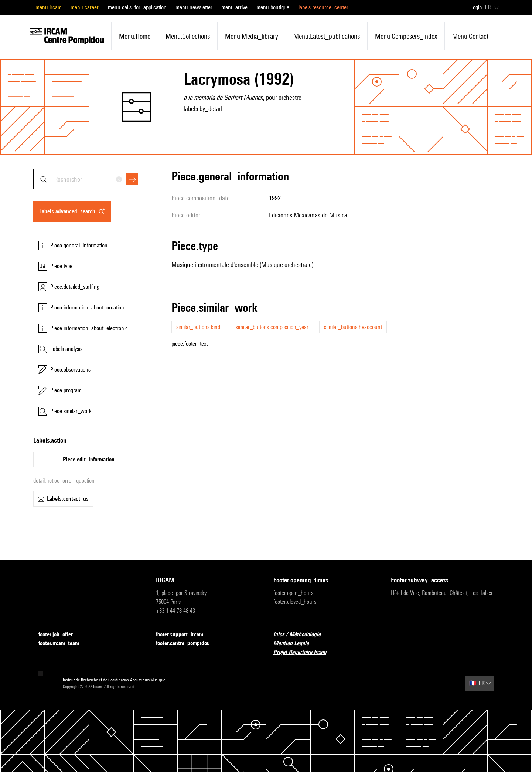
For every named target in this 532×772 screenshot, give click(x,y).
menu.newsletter (194, 7)
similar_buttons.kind (198, 327)
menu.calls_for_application (137, 7)
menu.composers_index (406, 36)
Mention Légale (296, 644)
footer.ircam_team (63, 644)
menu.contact (470, 36)
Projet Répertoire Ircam (304, 652)
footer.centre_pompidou (187, 644)
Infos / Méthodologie (301, 635)
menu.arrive (234, 7)
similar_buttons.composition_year (272, 327)
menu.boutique (273, 7)
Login (476, 7)
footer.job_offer (60, 635)
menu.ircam (49, 7)
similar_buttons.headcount (353, 327)
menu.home (135, 36)
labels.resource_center (323, 7)
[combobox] (89, 179)
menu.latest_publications (327, 36)
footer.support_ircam (184, 635)
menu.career (85, 7)
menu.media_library (252, 36)
